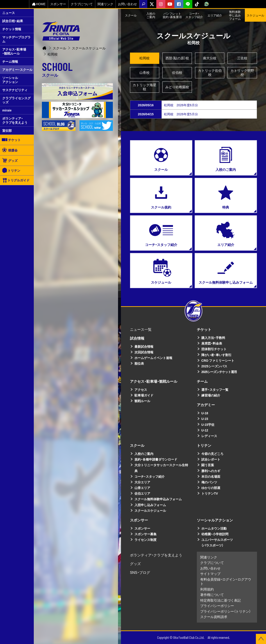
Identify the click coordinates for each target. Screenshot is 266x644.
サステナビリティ (15, 90)
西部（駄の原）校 (177, 58)
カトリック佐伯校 (210, 72)
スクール (59, 44)
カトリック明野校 (242, 72)
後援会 (9, 150)
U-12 (205, 430)
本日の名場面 (211, 476)
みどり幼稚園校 (177, 87)
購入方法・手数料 (213, 338)
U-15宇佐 (208, 424)
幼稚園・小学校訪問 (215, 534)
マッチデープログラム (16, 39)
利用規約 (207, 589)
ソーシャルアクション (10, 80)
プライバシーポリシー (217, 606)
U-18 (205, 413)
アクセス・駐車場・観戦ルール (14, 51)
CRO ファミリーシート (218, 360)
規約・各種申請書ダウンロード (156, 459)
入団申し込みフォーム (150, 505)
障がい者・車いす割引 (216, 355)
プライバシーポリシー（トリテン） (225, 611)
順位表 (139, 363)
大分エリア (142, 482)
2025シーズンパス (214, 366)
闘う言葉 (208, 465)
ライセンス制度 (146, 540)
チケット (11, 140)
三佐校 (242, 58)
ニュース (9, 13)
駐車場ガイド (144, 395)
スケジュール (255, 15)
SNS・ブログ (140, 572)
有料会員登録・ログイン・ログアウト (226, 581)
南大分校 (210, 58)
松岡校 (144, 58)
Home (44, 44)
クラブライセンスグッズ (16, 100)
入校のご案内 (144, 454)
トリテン (11, 170)
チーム (202, 381)
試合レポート (211, 459)
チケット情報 (12, 29)
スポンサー (58, 4)
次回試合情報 (144, 352)
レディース (209, 436)
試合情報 (137, 338)
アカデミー (206, 405)
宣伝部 (7, 130)
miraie (7, 110)
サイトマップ (210, 574)
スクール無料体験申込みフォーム (158, 499)
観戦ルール (142, 401)
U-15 (205, 419)
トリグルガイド (16, 180)
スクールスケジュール (89, 44)
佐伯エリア (142, 493)
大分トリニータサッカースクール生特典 (161, 468)
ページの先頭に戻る (261, 639)
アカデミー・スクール (17, 69)
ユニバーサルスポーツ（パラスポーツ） (217, 542)
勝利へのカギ (211, 471)
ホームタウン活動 (214, 528)
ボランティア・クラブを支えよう (15, 120)
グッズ (9, 160)
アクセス (141, 389)
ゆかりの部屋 (211, 488)
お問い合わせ (127, 4)
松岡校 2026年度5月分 (181, 114)
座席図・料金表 (212, 343)
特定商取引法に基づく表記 (221, 600)
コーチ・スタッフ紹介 (150, 476)
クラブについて (82, 4)
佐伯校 (177, 72)
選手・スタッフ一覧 (215, 389)
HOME (39, 4)
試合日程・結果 (13, 21)
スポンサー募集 (146, 534)
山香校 (144, 72)
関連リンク (105, 4)
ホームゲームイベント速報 (153, 358)
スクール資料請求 (214, 617)
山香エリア (142, 488)
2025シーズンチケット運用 (219, 372)
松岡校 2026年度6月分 (181, 105)
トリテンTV (210, 493)
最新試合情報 (144, 346)
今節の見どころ (212, 454)
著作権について (212, 595)
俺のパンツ (209, 482)
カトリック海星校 (144, 87)
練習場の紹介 (211, 395)
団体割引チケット (214, 349)
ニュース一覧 (141, 329)
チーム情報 (10, 61)
